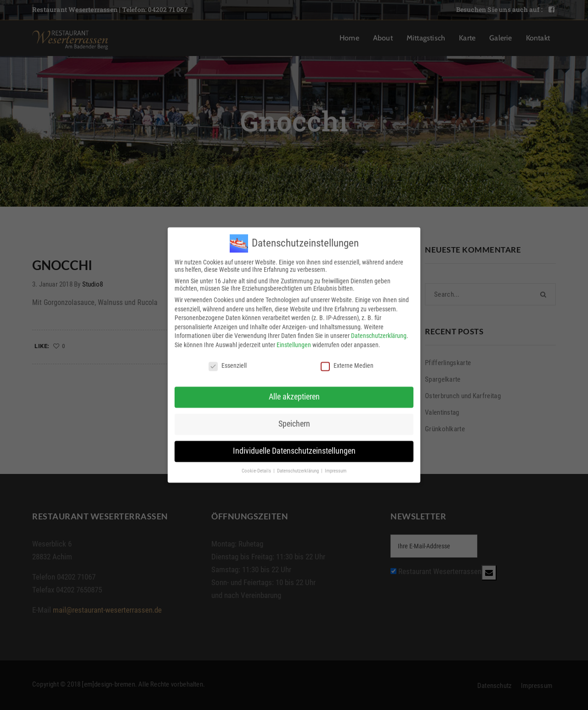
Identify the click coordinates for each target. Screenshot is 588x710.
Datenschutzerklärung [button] (299, 466)
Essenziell (228, 361)
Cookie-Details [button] (257, 466)
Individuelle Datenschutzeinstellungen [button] (294, 446)
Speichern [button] (294, 419)
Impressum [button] (336, 466)
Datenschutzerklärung (379, 331)
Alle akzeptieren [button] (294, 392)
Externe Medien (347, 361)
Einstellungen (294, 340)
